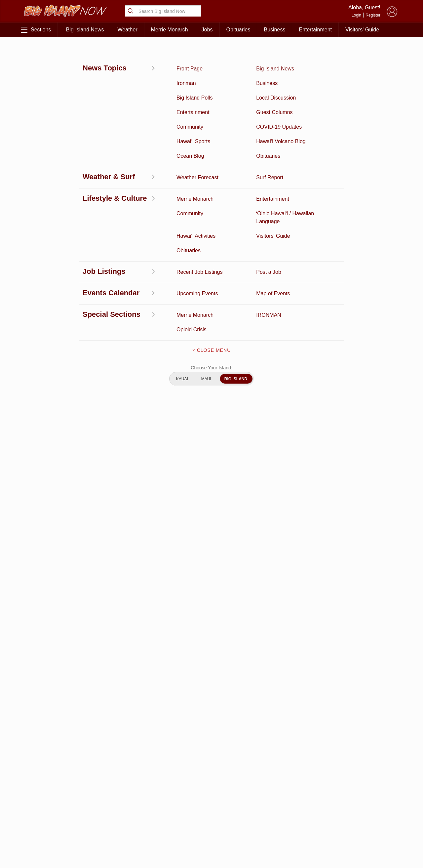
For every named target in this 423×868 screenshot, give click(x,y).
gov (181, 245)
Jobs (207, 30)
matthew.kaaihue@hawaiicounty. (138, 245)
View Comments (146, 657)
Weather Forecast (106, 810)
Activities (52, 769)
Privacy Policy (327, 810)
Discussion (52, 780)
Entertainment (315, 30)
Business (274, 30)
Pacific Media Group (362, 798)
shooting (108, 163)
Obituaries (238, 30)
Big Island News (85, 30)
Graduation (106, 841)
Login (356, 15)
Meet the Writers (211, 813)
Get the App (211, 785)
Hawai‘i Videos (52, 800)
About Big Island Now (211, 771)
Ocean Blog (106, 790)
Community (52, 831)
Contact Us (211, 799)
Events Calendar (106, 821)
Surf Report (52, 810)
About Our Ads (360, 810)
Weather (128, 30)
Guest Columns (106, 831)
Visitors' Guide (362, 30)
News (29, 52)
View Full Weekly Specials (145, 735)
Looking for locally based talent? (180, 496)
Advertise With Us (211, 827)
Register (373, 15)
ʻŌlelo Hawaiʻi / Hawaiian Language (52, 845)
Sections (36, 30)
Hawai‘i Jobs (52, 821)
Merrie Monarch (170, 30)
